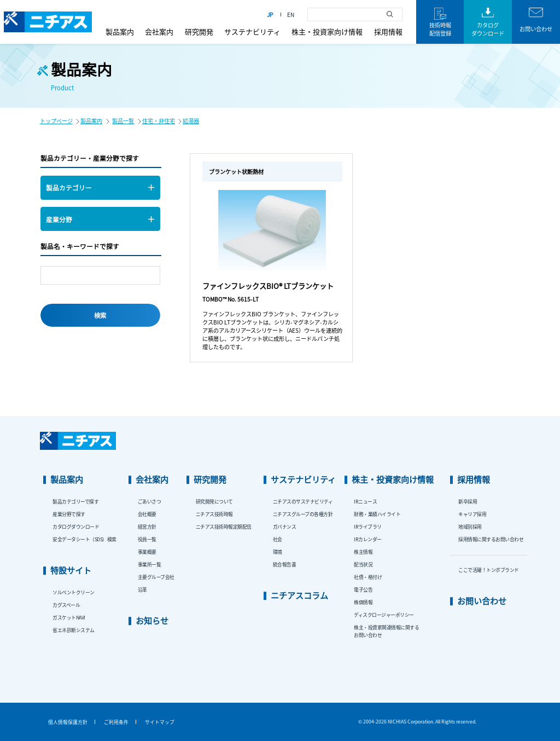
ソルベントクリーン (74, 592)
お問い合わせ (482, 601)
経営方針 (147, 527)
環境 (278, 552)
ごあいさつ (150, 502)
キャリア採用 (472, 514)
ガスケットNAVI (69, 618)
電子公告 (363, 590)
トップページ (56, 121)
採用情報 (388, 31)
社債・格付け (368, 577)
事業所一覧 (150, 565)
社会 (278, 539)
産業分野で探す (69, 514)
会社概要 (147, 514)
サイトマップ (160, 722)
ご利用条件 (116, 722)
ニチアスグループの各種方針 (303, 514)
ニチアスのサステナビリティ (303, 502)
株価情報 (363, 602)
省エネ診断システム (74, 630)
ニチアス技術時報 (214, 514)
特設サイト (71, 570)
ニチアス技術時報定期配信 (224, 527)
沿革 (142, 590)
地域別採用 (470, 527)
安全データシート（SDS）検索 (84, 539)
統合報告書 (285, 565)
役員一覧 (147, 539)
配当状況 (363, 565)
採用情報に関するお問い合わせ (491, 539)
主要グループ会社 (156, 577)
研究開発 (199, 31)
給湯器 (191, 121)
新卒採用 (468, 502)
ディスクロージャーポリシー (384, 615)
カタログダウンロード (76, 527)
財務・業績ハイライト (377, 514)
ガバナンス (285, 527)
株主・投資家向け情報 (327, 31)
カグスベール (66, 605)
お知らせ (152, 620)
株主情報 (363, 552)
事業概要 (147, 552)
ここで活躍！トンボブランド (489, 570)
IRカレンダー (368, 539)
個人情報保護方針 (68, 722)
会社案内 (159, 31)
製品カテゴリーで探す (75, 502)
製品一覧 (123, 121)
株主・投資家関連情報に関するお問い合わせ (386, 631)
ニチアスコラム (299, 595)
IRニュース (365, 502)
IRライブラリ (368, 527)
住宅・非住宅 (159, 121)
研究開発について (214, 502)
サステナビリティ (252, 31)
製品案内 (120, 31)
